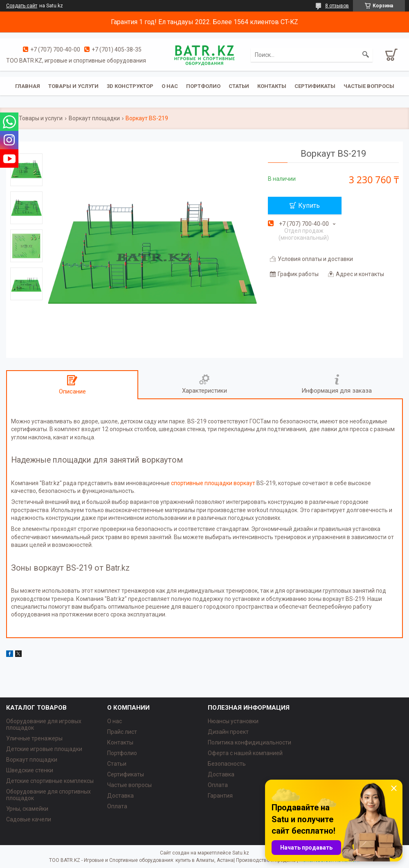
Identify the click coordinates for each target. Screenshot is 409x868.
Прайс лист (122, 732)
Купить (309, 206)
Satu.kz (241, 853)
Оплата (117, 806)
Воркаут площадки (94, 118)
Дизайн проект (228, 732)
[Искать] (366, 55)
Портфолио (203, 86)
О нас (170, 86)
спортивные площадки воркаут (213, 483)
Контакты (272, 86)
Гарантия (220, 796)
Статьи (239, 86)
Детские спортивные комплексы (50, 781)
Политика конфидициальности (249, 742)
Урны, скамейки (27, 809)
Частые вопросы (369, 86)
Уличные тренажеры (34, 738)
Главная (28, 86)
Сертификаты (315, 86)
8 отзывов (337, 6)
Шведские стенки (30, 770)
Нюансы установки (233, 721)
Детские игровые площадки (44, 749)
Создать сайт (22, 6)
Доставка (120, 796)
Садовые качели (29, 819)
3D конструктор (130, 86)
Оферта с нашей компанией (245, 753)
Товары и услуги (73, 86)
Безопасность (227, 764)
